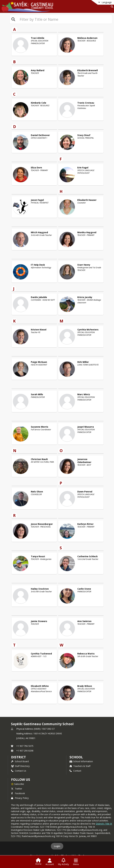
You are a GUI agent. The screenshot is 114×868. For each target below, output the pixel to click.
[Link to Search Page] (111, 7)
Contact (75, 771)
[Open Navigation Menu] (76, 862)
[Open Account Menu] (50, 862)
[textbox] (65, 19)
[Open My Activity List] (63, 862)
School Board (20, 761)
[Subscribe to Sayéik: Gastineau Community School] (18, 784)
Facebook (18, 793)
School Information (81, 761)
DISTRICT (18, 757)
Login (57, 846)
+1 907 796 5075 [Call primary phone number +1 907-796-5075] (25, 746)
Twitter (17, 789)
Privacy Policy (20, 798)
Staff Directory (20, 766)
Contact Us (19, 771)
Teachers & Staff (80, 766)
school (76, 757)
